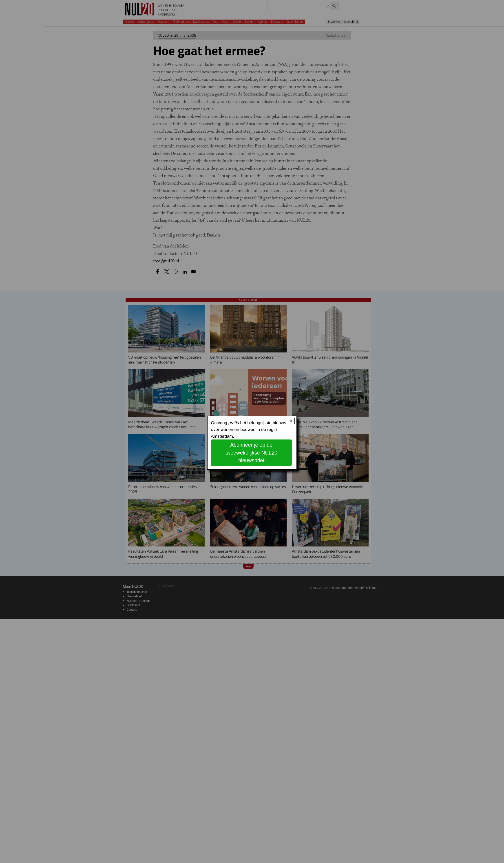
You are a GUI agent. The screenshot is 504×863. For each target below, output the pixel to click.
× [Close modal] (291, 421)
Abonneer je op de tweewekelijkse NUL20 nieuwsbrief (251, 453)
